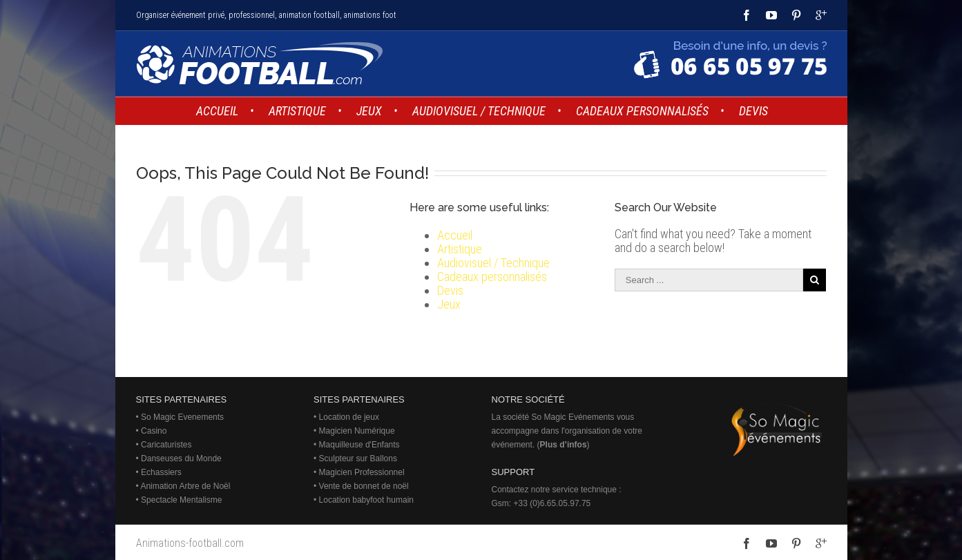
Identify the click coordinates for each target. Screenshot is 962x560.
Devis (450, 290)
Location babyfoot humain (366, 500)
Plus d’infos (564, 445)
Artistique (460, 249)
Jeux (449, 304)
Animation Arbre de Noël (185, 486)
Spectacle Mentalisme (181, 500)
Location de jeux (349, 417)
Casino (154, 431)
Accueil (455, 235)
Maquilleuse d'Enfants (359, 445)
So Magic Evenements (182, 417)
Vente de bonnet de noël (364, 486)
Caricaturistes (166, 445)
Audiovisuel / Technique (493, 263)
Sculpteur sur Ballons (358, 458)
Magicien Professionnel (362, 472)
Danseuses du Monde (181, 458)
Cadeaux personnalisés (492, 277)
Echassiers (161, 472)
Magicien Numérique (357, 431)
